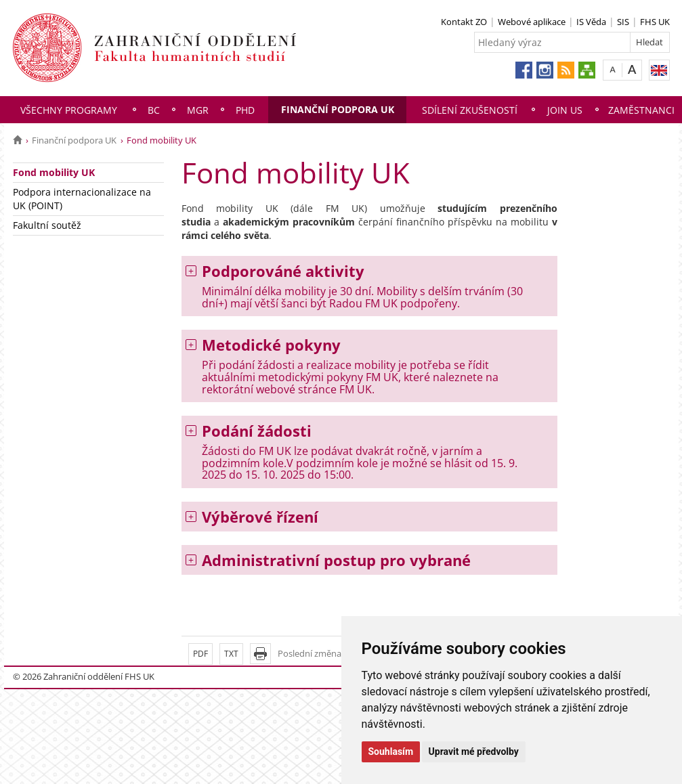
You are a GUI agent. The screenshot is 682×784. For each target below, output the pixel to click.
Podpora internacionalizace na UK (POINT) (82, 199)
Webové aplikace (532, 22)
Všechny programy (69, 110)
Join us (565, 110)
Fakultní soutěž (47, 225)
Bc (154, 110)
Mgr (198, 110)
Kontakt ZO (464, 22)
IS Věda (591, 22)
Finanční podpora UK (338, 109)
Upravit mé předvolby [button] (474, 752)
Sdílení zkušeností (470, 110)
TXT (231, 654)
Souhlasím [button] (391, 752)
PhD (245, 110)
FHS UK (655, 22)
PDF (200, 654)
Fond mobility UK (54, 172)
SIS (623, 22)
